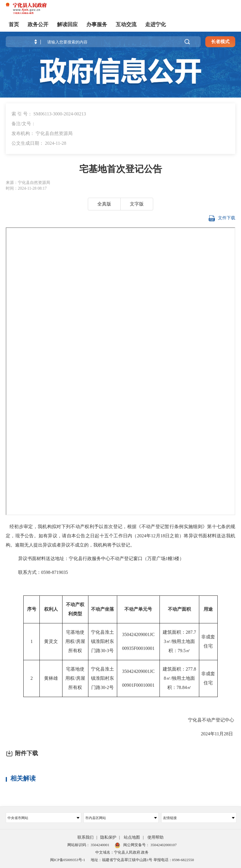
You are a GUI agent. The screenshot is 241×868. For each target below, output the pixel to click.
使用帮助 (155, 837)
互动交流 (126, 24)
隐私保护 (108, 837)
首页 (14, 24)
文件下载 (221, 218)
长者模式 (220, 42)
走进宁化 (155, 24)
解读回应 (67, 24)
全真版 (104, 204)
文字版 (137, 204)
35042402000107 (163, 845)
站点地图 (132, 837)
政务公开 (38, 24)
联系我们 (86, 837)
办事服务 (97, 24)
